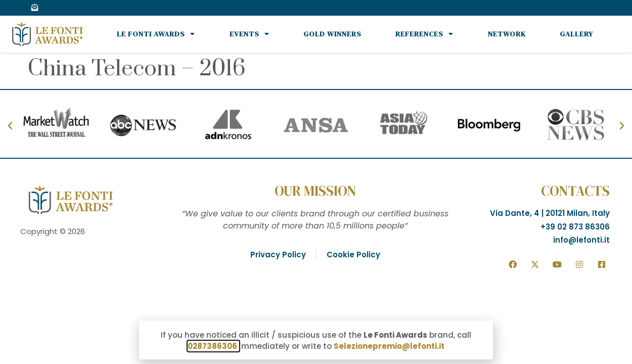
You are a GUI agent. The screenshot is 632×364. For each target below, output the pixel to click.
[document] (316, 182)
